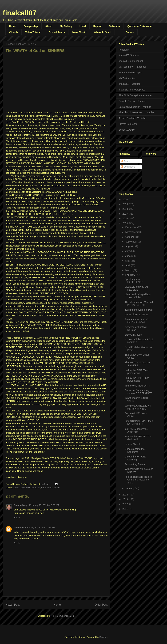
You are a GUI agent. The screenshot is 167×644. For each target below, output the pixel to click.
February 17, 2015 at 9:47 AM (40, 528)
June (128, 256)
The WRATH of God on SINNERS (137, 364)
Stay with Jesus (133, 335)
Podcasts (124, 50)
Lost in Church (133, 444)
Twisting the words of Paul (139, 310)
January (130, 488)
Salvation (114, 26)
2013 (126, 499)
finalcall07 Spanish (129, 55)
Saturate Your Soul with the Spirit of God (137, 321)
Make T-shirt (79, 32)
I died (83, 26)
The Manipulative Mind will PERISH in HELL (139, 304)
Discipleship (31, 26)
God (23, 488)
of (39, 488)
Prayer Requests (128, 124)
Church (13, 32)
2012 (126, 504)
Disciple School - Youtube (132, 101)
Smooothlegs (21, 505)
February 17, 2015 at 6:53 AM (44, 505)
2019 (126, 204)
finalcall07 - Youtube (130, 84)
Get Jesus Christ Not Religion (136, 329)
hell (28, 488)
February (130, 275)
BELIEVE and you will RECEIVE (136, 288)
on (42, 488)
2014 (126, 495)
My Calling (66, 26)
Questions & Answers (140, 26)
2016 (126, 218)
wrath (57, 488)
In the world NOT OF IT (137, 386)
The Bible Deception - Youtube (135, 95)
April (128, 265)
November (131, 232)
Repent (97, 26)
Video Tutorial (33, 32)
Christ (17, 488)
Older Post (101, 605)
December (131, 227)
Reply (17, 518)
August (129, 246)
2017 (126, 214)
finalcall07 (20, 13)
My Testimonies (127, 78)
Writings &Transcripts (130, 73)
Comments (128, 167)
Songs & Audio (127, 130)
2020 (126, 199)
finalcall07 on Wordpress (132, 90)
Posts (125, 161)
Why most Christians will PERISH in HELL (138, 407)
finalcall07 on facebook (131, 61)
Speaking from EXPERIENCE (134, 281)
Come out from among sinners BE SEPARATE (139, 392)
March (129, 270)
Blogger (103, 637)
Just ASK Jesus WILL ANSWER (136, 430)
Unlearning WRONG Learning (136, 458)
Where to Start (102, 32)
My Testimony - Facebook (132, 67)
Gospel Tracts (57, 32)
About (49, 26)
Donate (130, 32)
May (128, 261)
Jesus (34, 488)
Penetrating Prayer (135, 464)
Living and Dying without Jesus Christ (138, 296)
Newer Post (13, 605)
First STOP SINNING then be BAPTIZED (139, 423)
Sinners (49, 488)
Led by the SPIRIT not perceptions (137, 372)
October (130, 237)
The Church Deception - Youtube (136, 112)
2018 (126, 209)
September (132, 242)
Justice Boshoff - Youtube (132, 118)
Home (13, 26)
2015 (126, 223)
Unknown (19, 528)
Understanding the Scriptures (135, 450)
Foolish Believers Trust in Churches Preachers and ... (138, 480)
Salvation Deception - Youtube (135, 107)
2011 (126, 509)
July (128, 251)
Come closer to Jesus (136, 315)
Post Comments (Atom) (63, 616)
